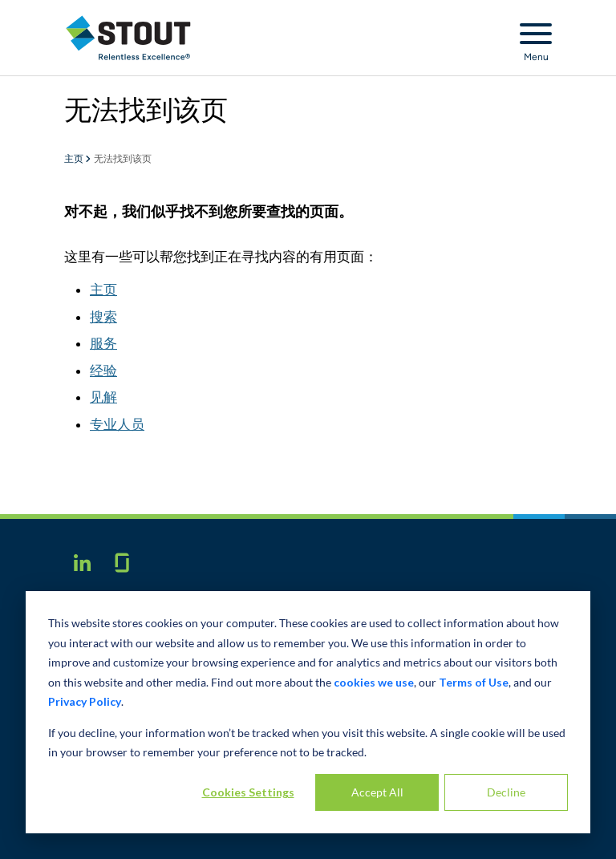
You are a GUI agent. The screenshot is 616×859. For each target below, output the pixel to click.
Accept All (377, 792)
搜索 (103, 317)
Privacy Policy (85, 701)
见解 (103, 397)
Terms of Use (474, 682)
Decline (506, 792)
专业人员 (117, 424)
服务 (103, 343)
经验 (103, 371)
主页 (75, 160)
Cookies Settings (248, 792)
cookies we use (374, 682)
